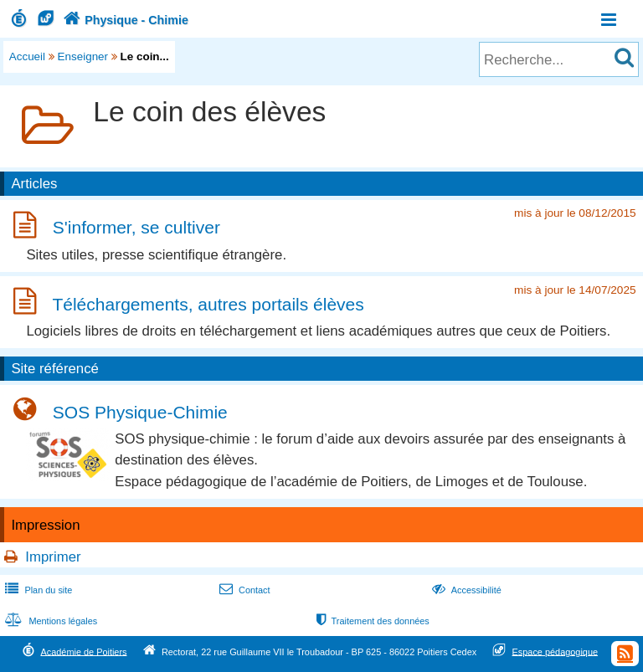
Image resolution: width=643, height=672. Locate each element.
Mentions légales (49, 621)
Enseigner (83, 56)
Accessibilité (465, 590)
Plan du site (37, 590)
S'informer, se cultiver (136, 228)
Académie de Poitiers (83, 651)
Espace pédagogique (556, 651)
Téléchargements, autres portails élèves (208, 304)
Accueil (27, 56)
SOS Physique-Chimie (140, 412)
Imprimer (53, 557)
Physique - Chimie (124, 20)
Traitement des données (371, 621)
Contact (243, 590)
